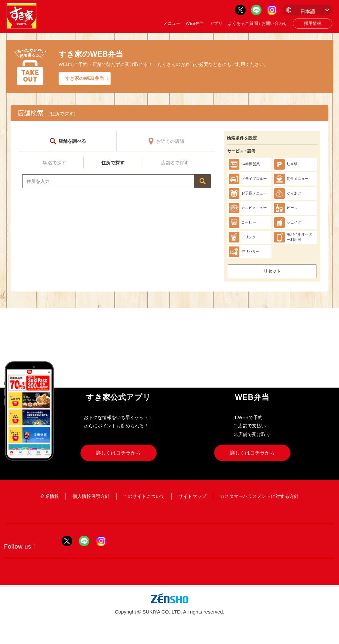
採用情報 (313, 23)
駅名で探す (55, 163)
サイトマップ (192, 496)
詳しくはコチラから (118, 453)
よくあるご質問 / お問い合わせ (258, 23)
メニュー (172, 23)
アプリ (216, 23)
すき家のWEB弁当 (85, 78)
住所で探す (113, 163)
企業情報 (50, 496)
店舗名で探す (175, 163)
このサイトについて (144, 496)
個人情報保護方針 (91, 496)
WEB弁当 (195, 23)
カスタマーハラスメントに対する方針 (259, 496)
